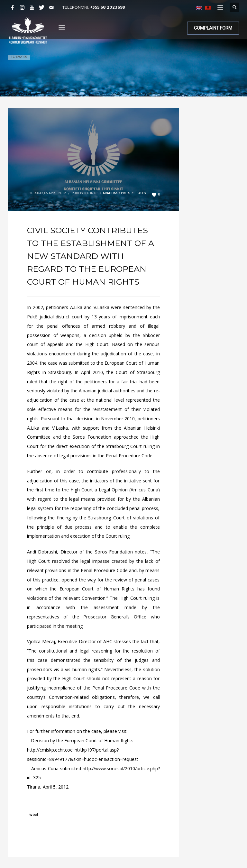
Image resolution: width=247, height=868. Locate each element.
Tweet (33, 814)
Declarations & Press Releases (120, 193)
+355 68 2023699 (108, 7)
